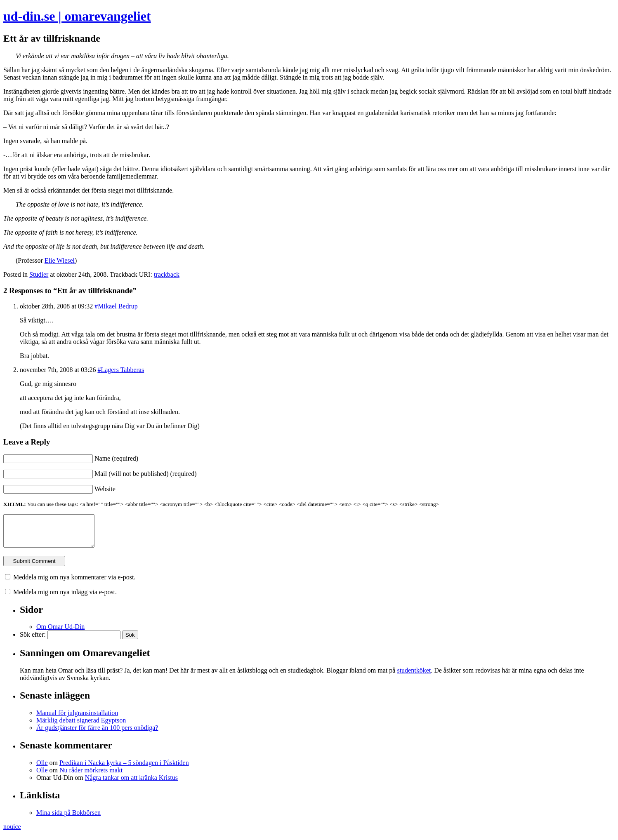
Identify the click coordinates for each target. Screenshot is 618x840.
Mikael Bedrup (118, 306)
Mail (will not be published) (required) (146, 474)
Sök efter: (33, 641)
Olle (42, 769)
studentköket (414, 676)
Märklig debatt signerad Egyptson (81, 726)
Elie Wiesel (60, 260)
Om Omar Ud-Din (60, 633)
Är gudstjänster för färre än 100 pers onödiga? (97, 734)
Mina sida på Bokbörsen (68, 819)
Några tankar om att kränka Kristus (131, 784)
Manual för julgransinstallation (77, 719)
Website (105, 489)
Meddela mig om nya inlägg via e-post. (65, 598)
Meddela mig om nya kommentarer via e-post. (74, 583)
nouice (12, 833)
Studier (39, 274)
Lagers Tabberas (122, 370)
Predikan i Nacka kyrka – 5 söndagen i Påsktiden (124, 769)
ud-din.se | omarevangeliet (77, 16)
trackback (167, 274)
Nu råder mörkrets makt (91, 776)
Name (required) (116, 458)
